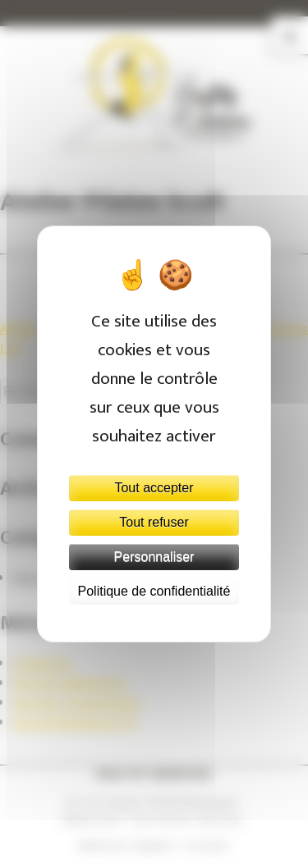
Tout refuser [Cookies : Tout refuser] (154, 522)
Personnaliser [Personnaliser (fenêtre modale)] (154, 557)
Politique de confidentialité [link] (154, 591)
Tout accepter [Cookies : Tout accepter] (154, 488)
